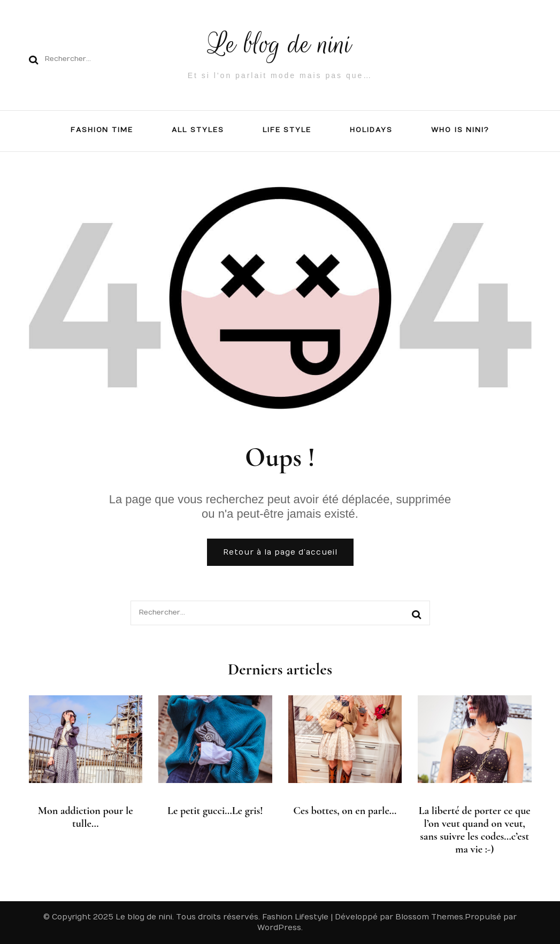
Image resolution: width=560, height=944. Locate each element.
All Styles (198, 130)
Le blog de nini (280, 44)
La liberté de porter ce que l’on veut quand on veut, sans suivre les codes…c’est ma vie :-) (475, 830)
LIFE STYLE (287, 130)
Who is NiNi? (460, 130)
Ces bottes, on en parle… (345, 811)
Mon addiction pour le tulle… (86, 817)
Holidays (371, 130)
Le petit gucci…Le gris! (215, 811)
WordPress (279, 928)
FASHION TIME (102, 130)
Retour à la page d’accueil (280, 552)
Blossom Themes (429, 917)
